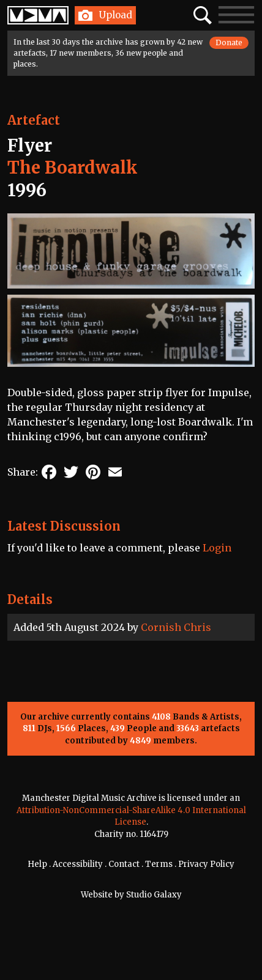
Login (217, 548)
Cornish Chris (176, 627)
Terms (159, 864)
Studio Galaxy (154, 895)
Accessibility (78, 864)
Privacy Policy (206, 864)
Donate (229, 42)
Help (37, 864)
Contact (124, 864)
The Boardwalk (73, 168)
